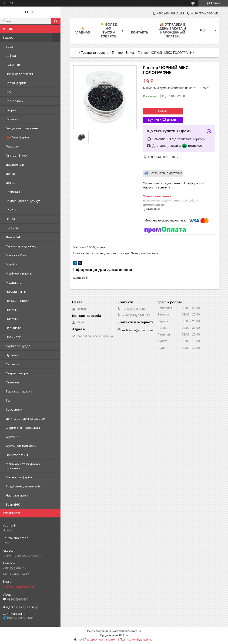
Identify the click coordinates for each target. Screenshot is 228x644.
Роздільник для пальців (23, 486)
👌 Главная (82, 30)
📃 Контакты (140, 30)
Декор (10, 174)
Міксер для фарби (19, 477)
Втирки (11, 110)
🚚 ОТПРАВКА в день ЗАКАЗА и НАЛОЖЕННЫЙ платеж (173, 30)
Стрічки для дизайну (21, 246)
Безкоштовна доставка (166, 173)
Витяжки (12, 119)
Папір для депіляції (20, 74)
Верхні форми (16, 83)
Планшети (13, 328)
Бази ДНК (13, 504)
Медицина (14, 282)
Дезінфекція (15, 164)
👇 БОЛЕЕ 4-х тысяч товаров (109, 30)
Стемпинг (13, 382)
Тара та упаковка (19, 391)
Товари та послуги (95, 53)
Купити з (163, 120)
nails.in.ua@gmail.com (18, 587)
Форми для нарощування (25, 428)
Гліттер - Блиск (17, 155)
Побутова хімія (17, 455)
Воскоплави (15, 101)
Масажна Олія (16, 255)
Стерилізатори (17, 373)
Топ (8, 400)
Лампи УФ (13, 237)
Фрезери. (13, 437)
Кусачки (12, 228)
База (9, 47)
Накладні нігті (16, 292)
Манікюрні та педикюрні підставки (24, 466)
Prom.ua (136, 631)
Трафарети (14, 409)
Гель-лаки (13, 146)
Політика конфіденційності (137, 640)
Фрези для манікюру (21, 446)
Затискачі (13, 192)
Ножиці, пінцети (18, 301)
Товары (8, 37)
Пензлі (11, 219)
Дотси (10, 183)
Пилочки (12, 319)
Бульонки (13, 65)
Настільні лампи (18, 495)
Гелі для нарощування (22, 128)
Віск (9, 92)
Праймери (13, 337)
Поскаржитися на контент (101, 640)
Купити (163, 111)
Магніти (12, 264)
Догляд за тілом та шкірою (25, 419)
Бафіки (11, 56)
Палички (12, 310)
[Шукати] (56, 21)
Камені (11, 210)
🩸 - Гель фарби (17, 137)
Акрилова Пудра (18, 346)
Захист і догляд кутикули (24, 201)
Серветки (13, 364)
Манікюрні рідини (19, 273)
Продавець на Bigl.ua (114, 635)
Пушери (12, 355)
